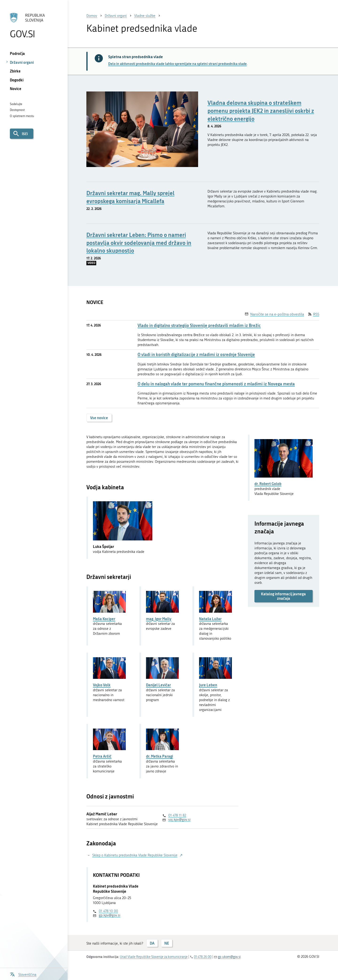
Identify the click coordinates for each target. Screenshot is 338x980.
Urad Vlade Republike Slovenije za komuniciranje (154, 957)
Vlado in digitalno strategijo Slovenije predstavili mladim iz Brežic (199, 325)
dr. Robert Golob (268, 484)
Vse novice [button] (99, 418)
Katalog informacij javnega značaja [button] (283, 596)
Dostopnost (17, 110)
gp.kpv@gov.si (110, 915)
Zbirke (15, 71)
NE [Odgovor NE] (167, 943)
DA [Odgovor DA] (152, 943)
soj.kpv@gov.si (179, 820)
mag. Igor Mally (159, 619)
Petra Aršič (102, 756)
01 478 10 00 (108, 911)
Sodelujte (16, 104)
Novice (16, 89)
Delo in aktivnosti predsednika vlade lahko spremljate (177, 64)
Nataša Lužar (210, 619)
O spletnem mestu (22, 116)
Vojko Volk (102, 685)
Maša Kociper (104, 619)
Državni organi (22, 62)
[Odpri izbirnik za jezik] (23, 974)
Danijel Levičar (158, 685)
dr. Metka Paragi (159, 756)
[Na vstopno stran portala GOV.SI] (34, 26)
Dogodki (17, 80)
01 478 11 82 (177, 815)
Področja (17, 53)
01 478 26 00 (203, 957)
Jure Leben (208, 685)
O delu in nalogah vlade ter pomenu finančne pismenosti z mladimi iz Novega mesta (216, 384)
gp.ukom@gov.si (229, 957)
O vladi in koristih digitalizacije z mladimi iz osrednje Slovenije (196, 355)
